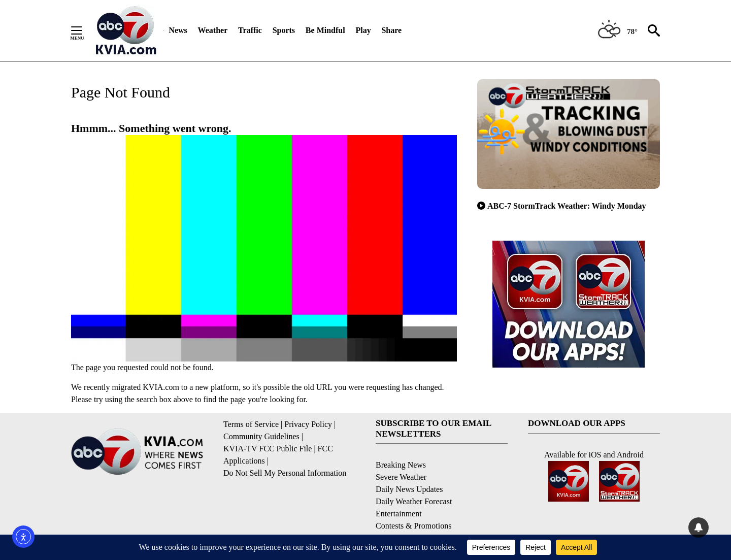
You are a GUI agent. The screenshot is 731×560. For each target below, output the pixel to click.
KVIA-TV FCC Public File (268, 449)
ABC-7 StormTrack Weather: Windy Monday (562, 206)
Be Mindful (325, 30)
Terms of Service (251, 424)
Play (363, 30)
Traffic (250, 30)
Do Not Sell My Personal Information (285, 473)
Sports (284, 30)
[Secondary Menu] (84, 30)
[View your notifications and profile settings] (699, 528)
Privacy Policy (308, 424)
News (178, 30)
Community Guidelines (261, 436)
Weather (213, 30)
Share (391, 30)
